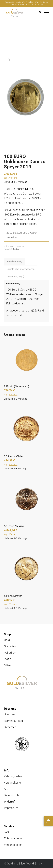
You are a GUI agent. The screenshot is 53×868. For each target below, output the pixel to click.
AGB (7, 789)
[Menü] (45, 13)
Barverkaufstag (13, 721)
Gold (7, 640)
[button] (48, 821)
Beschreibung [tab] (15, 262)
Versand (13, 178)
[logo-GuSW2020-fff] (22, 13)
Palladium (10, 653)
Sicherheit (10, 727)
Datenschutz (12, 795)
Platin (7, 659)
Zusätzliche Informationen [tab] (21, 269)
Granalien (10, 646)
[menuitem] (39, 13)
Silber (7, 665)
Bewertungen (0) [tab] (15, 277)
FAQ (6, 832)
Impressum (11, 808)
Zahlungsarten (13, 776)
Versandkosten (13, 783)
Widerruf (9, 802)
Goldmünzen (16, 249)
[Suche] (39, 13)
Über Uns (10, 714)
